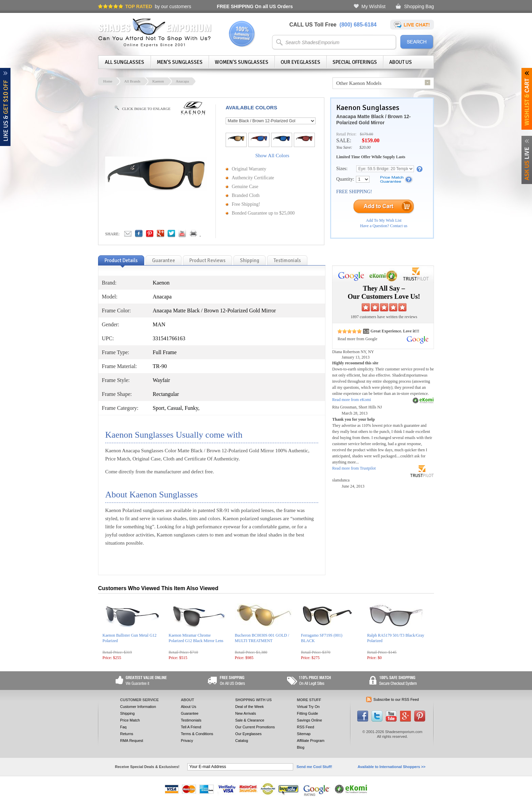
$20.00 (365, 147)
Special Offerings (355, 62)
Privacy (187, 741)
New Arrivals (245, 713)
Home (108, 81)
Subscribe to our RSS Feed (396, 699)
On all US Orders (255, 6)
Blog (301, 747)
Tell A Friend (191, 727)
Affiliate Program (311, 741)
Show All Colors (272, 156)
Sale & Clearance (250, 720)
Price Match (130, 720)
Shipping (127, 713)
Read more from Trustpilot (354, 468)
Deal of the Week (249, 707)
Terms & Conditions (197, 734)
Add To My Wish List (384, 220)
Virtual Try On (308, 707)
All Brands (132, 81)
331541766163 (169, 338)
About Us (401, 62)
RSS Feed (306, 727)
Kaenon (158, 81)
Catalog (242, 741)
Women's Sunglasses (242, 62)
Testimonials (191, 720)
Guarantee (190, 713)
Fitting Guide (307, 713)
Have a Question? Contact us (384, 226)
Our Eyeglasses (300, 62)
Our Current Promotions (255, 727)
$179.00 (367, 134)
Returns (127, 734)
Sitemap (304, 734)
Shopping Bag (419, 6)
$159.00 (370, 140)
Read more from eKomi (351, 400)
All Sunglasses (125, 62)
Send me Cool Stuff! (314, 767)
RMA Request (132, 741)
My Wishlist (373, 6)
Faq (123, 727)
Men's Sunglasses (180, 62)
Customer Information (138, 707)
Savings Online (309, 720)
